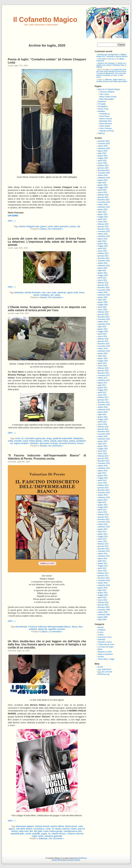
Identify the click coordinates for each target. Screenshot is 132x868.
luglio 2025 (102, 153)
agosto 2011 (103, 558)
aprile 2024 (102, 190)
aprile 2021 (102, 278)
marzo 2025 (102, 163)
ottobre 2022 (103, 234)
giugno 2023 (103, 214)
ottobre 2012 (103, 524)
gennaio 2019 (103, 341)
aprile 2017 (102, 393)
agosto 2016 (103, 412)
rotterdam (34, 443)
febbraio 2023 (103, 224)
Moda (100, 649)
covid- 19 (19, 438)
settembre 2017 (104, 380)
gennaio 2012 (103, 546)
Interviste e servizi (105, 642)
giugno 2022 (103, 244)
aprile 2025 (102, 161)
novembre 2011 (104, 551)
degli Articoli (104, 669)
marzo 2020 (102, 310)
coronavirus (39, 829)
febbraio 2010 (103, 602)
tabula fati (43, 629)
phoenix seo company (106, 63)
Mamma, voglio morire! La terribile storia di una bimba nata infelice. (112, 81)
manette (18, 441)
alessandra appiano (25, 826)
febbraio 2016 (103, 427)
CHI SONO (13, 216)
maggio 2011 (103, 566)
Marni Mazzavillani (107, 99)
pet (52, 295)
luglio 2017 (102, 385)
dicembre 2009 (104, 607)
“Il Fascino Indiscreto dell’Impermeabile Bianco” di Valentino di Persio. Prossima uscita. (47, 457)
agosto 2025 (103, 151)
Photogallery (103, 106)
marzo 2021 (102, 280)
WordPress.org (104, 674)
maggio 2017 (103, 390)
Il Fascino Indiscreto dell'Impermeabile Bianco (50, 627)
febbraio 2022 (103, 253)
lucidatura (45, 295)
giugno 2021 (103, 273)
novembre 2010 (104, 580)
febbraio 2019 (103, 339)
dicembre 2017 (104, 373)
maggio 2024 (103, 187)
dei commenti (105, 672)
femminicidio (21, 627)
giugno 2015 (103, 446)
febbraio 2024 (103, 195)
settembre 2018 (104, 351)
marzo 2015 (102, 454)
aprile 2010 (102, 598)
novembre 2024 (104, 173)
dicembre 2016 (104, 402)
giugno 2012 (103, 534)
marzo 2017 (102, 395)
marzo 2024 (102, 192)
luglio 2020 (102, 300)
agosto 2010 (103, 588)
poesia (73, 226)
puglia (44, 834)
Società (43, 446)
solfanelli (33, 629)
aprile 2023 (102, 219)
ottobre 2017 (103, 378)
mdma (46, 441)
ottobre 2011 (103, 554)
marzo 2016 (102, 424)
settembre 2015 (104, 439)
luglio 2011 (102, 561)
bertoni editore (57, 826)
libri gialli (38, 831)
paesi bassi (63, 441)
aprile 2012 (102, 539)
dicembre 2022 (104, 229)
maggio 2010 (103, 595)
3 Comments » (56, 632)
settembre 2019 (104, 324)
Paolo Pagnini (105, 126)
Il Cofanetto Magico (45, 20)
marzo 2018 (102, 366)
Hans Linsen (104, 94)
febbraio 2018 (103, 368)
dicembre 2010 (104, 578)
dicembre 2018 (104, 344)
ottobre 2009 (103, 612)
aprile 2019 (102, 334)
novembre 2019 (104, 319)
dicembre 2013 (104, 490)
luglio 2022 (102, 241)
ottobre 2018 (103, 349)
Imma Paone (104, 116)
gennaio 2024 (103, 197)
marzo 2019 (102, 336)
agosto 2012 (103, 529)
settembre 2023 (104, 207)
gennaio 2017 (103, 400)
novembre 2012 (104, 522)
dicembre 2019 (104, 317)
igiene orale (73, 293)
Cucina (100, 632)
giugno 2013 (103, 505)
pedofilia (36, 834)
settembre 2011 (104, 556)
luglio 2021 (102, 270)
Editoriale (43, 839)
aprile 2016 (102, 422)
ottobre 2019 (103, 322)
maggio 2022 (103, 246)
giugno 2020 (103, 302)
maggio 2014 (103, 478)
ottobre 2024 (103, 175)
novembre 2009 (104, 610)
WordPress (82, 858)
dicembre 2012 (104, 519)
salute (57, 295)
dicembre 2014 (104, 461)
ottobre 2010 (103, 583)
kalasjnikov (78, 438)
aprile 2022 (102, 249)
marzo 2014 (102, 483)
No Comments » (56, 229)
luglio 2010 (102, 590)
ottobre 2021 (103, 263)
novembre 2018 (104, 346)
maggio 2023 (103, 217)
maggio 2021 (103, 275)
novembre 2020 (104, 290)
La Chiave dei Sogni (106, 647)
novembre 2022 (104, 231)
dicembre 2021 (104, 258)
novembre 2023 (104, 202)
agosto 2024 (103, 180)
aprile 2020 (102, 307)
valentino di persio (57, 629)
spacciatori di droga (49, 443)
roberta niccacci (59, 834)
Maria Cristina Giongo (108, 97)
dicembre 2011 (104, 549)
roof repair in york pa (106, 59)
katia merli (24, 831)
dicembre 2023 (104, 200)
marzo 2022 (102, 251)
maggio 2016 (103, 419)
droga (49, 438)
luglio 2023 (102, 212)
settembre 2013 (104, 497)
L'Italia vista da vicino (106, 644)
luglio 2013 (102, 502)
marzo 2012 (102, 541)
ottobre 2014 (103, 466)
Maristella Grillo (106, 121)
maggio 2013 (103, 507)
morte (50, 226)
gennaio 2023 (103, 227)
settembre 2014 (104, 468)
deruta (58, 829)
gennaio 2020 (103, 314)
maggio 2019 (103, 331)
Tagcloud (101, 133)
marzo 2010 (102, 600)
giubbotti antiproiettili (62, 438)
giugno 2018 (103, 358)
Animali (43, 297)
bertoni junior (71, 826)
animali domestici (32, 293)
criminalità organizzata (35, 438)
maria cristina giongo (33, 441)
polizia (72, 441)
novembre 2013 (104, 493)
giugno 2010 (103, 593)
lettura (75, 627)
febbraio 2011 (103, 573)
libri (31, 831)
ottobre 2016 (103, 407)
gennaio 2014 (103, 488)
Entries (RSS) (57, 860)
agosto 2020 (103, 297)
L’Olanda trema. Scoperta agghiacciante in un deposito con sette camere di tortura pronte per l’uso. (47, 309)
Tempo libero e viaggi (106, 659)
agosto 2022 (103, 239)
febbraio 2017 (103, 397)
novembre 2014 (104, 463)
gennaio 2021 (103, 285)
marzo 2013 (102, 512)
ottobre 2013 (103, 495)
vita (79, 226)
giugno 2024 (103, 185)
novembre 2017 (104, 375)
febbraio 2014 (103, 485)
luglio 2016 (102, 414)
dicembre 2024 (104, 170)
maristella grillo (17, 834)
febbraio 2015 (103, 456)
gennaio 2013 (103, 517)
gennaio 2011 (103, 576)
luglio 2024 (102, 183)
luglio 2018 (102, 356)
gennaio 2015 (103, 458)
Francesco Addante (107, 92)
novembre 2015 (104, 434)
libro (81, 627)
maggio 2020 (103, 305)
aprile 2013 (102, 510)
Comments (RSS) (73, 860)
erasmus (66, 829)
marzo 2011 (102, 571)
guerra (44, 226)
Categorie (102, 630)
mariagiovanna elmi (73, 831)
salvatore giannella (53, 836)
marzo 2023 (102, 222)
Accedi (100, 667)
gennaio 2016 (103, 429)
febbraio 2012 (103, 544)
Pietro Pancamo (106, 128)
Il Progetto (102, 104)
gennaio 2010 (103, 605)
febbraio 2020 (103, 312)
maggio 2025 (103, 158)
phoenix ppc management (108, 54)
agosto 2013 (103, 500)
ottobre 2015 (103, 436)
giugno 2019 (103, 329)
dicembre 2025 (104, 141)
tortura (81, 443)
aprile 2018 (102, 363)
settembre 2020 (104, 295)
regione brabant (21, 443)
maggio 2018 (103, 361)
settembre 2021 (104, 266)
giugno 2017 (103, 388)
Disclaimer (102, 102)
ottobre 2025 (103, 146)
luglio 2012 (102, 532)
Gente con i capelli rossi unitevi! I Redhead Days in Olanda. (111, 65)
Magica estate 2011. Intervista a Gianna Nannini (112, 55)
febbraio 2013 (103, 515)
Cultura (43, 229)
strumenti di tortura (68, 443)
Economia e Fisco (105, 637)
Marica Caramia (106, 119)
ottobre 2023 (103, 205)
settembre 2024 (104, 178)
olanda (53, 441)
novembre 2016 (104, 405)
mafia (11, 441)
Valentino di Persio (107, 131)
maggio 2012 (103, 537)
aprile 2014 (102, 480)
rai (49, 834)
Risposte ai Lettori (105, 652)
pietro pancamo (61, 226)
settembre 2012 (104, 527)
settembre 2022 (104, 236)
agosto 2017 (103, 383)
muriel (28, 834)
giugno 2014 (103, 475)
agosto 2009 (103, 617)
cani (44, 293)
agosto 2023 (103, 209)
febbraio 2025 (103, 166)
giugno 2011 (103, 563)
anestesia (19, 293)
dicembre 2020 (104, 288)
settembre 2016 (104, 410)
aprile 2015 (102, 451)
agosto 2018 (103, 353)
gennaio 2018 (103, 371)
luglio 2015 (102, 444)
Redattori (101, 111)
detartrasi (62, 293)
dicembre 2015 (104, 432)
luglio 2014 (102, 473)
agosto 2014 (103, 471)
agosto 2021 (103, 268)
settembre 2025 (104, 148)
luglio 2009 (102, 619)
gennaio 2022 (103, 256)
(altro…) (12, 221)
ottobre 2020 (103, 292)
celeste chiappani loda (29, 226)
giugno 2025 (103, 156)
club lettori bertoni (24, 829)
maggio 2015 (103, 449)
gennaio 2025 (103, 168)
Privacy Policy (103, 109)
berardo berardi (42, 826)
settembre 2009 (104, 615)
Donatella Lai (105, 114)
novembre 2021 (104, 261)
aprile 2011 (102, 568)
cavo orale (51, 293)
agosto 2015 (103, 441)
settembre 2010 (104, 585)
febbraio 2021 (103, 283)
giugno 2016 (103, 417)
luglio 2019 (102, 327)
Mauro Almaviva (106, 124)
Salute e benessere (105, 654)
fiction (74, 829)
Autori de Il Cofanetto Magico (109, 89)
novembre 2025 (104, 144)
